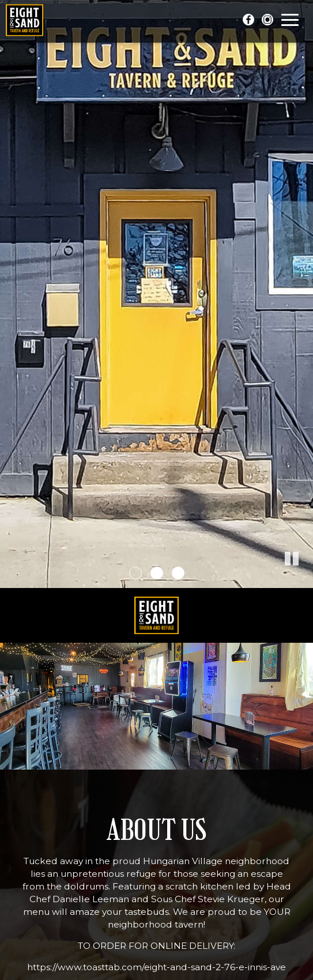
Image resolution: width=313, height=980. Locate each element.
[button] (304, 579)
